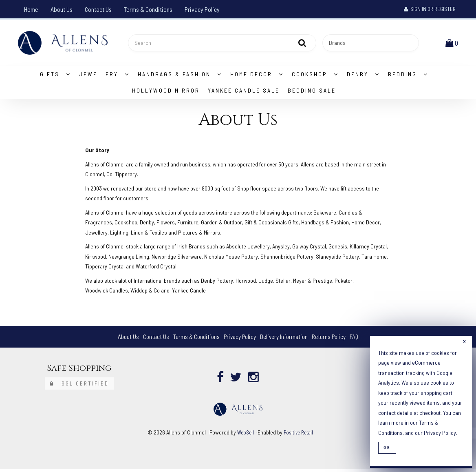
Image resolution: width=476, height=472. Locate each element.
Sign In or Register (430, 9)
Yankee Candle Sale (244, 93)
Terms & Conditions (148, 9)
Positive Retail (299, 435)
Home (31, 9)
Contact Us (98, 9)
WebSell (245, 435)
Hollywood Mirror (166, 93)
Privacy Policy (202, 9)
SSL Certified (79, 386)
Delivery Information (286, 339)
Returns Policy (333, 339)
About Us (62, 9)
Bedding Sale (312, 93)
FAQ (360, 339)
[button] (453, 44)
